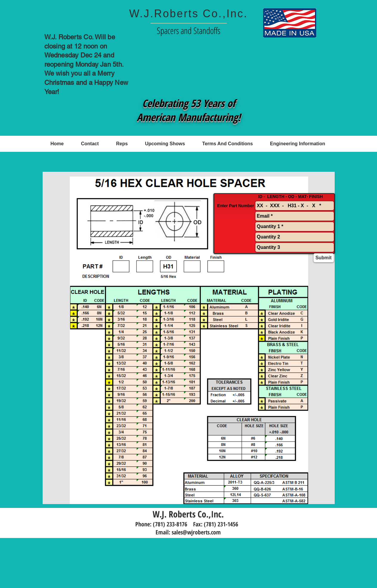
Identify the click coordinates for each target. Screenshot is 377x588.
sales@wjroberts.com (196, 532)
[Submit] (324, 258)
